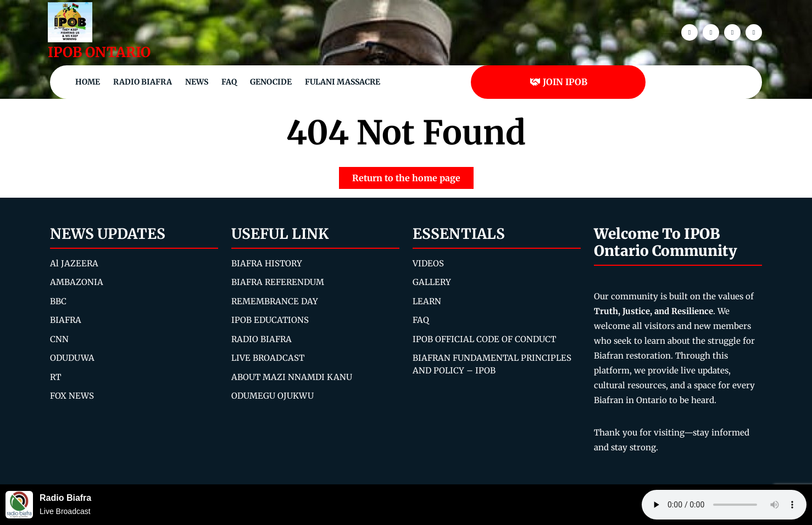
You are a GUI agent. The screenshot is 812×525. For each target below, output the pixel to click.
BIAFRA (66, 320)
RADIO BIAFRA (262, 339)
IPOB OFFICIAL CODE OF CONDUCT (484, 339)
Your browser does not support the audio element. (724, 505)
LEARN (427, 301)
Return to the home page (413, 175)
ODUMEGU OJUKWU (272, 396)
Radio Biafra (143, 82)
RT (55, 377)
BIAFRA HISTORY (267, 263)
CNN (59, 339)
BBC (58, 301)
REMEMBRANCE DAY (275, 301)
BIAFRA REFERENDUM (278, 282)
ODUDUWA (72, 358)
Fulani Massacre (343, 82)
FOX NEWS (72, 396)
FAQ (229, 82)
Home (88, 82)
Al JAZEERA (74, 263)
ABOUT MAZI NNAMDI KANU (292, 377)
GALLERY (432, 282)
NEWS (197, 82)
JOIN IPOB (558, 82)
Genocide (271, 82)
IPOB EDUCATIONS (270, 320)
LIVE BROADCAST (268, 358)
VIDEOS (428, 263)
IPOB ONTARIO (99, 52)
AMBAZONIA (77, 282)
